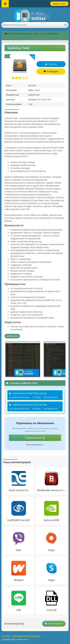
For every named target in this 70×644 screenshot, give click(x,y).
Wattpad (19, 580)
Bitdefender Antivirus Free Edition (51, 490)
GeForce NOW (51, 520)
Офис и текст (40, 34)
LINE (19, 610)
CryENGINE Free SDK (19, 520)
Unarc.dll (51, 610)
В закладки (51, 71)
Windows (22, 34)
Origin (51, 550)
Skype (51, 580)
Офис (30, 34)
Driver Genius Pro (19, 490)
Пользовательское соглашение (26, 636)
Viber (19, 550)
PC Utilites (12, 34)
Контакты (6, 636)
